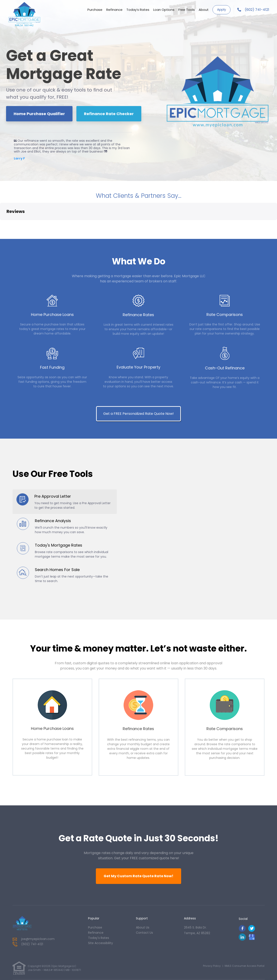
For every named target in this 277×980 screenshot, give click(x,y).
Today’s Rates (138, 10)
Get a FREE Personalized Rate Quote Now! (138, 385)
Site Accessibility (101, 918)
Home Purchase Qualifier (39, 114)
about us (143, 903)
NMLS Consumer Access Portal (245, 941)
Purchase (95, 10)
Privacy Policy (212, 941)
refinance (96, 908)
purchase (95, 903)
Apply (221, 9)
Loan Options (164, 10)
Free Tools (187, 10)
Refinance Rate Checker (109, 114)
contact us (144, 908)
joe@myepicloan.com (38, 914)
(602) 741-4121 (257, 10)
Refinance (114, 10)
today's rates (99, 913)
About (204, 10)
